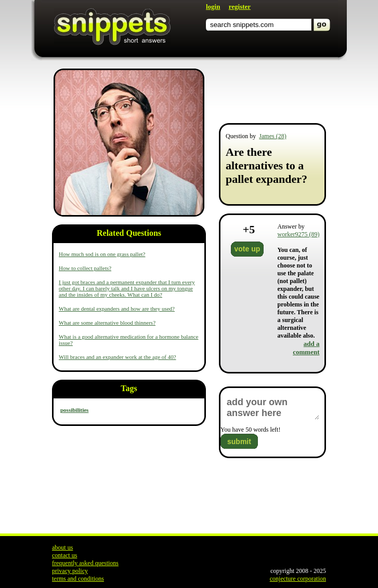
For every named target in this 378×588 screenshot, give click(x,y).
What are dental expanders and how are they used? (117, 309)
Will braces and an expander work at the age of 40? (118, 357)
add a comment (306, 348)
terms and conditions (78, 579)
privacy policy (70, 571)
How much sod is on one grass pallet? (102, 254)
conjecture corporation (298, 579)
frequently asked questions (85, 563)
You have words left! (250, 430)
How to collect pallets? (85, 268)
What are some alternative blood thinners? (107, 323)
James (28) (272, 136)
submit (239, 442)
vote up (247, 249)
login (213, 6)
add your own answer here (272, 408)
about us (62, 547)
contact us (64, 555)
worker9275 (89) (299, 234)
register (240, 6)
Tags (129, 388)
